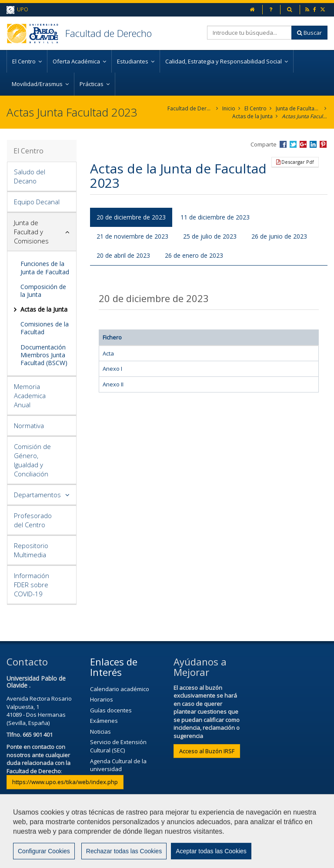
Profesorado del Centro (33, 520)
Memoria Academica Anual (30, 396)
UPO (17, 10)
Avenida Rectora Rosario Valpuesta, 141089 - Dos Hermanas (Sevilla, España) (39, 711)
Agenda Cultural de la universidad (118, 765)
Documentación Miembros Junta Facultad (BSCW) (44, 355)
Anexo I (112, 369)
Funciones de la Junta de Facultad (45, 268)
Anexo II (113, 384)
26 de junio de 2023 (279, 236)
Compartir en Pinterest (323, 144)
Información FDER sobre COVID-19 (32, 585)
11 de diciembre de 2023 (215, 217)
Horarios (102, 699)
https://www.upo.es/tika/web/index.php (65, 782)
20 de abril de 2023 (123, 255)
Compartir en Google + (303, 144)
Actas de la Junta (252, 116)
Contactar (185, 836)
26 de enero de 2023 (194, 255)
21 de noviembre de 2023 (132, 236)
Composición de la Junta (43, 291)
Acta (108, 353)
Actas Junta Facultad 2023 (305, 116)
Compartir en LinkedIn (313, 144)
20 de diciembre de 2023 (131, 217)
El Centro (256, 108)
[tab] (42, 177)
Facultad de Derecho (109, 33)
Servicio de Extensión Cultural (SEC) (118, 746)
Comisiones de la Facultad (45, 328)
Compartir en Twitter (293, 144)
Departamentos (37, 495)
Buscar (309, 33)
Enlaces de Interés (114, 667)
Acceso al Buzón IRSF (207, 751)
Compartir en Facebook (283, 144)
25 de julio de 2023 (210, 236)
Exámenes (104, 721)
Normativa (29, 426)
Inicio (229, 108)
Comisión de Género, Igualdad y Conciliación (32, 460)
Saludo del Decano (30, 176)
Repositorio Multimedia (31, 550)
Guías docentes (111, 710)
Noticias (100, 732)
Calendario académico (120, 689)
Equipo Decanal (37, 202)
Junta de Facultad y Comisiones (299, 108)
